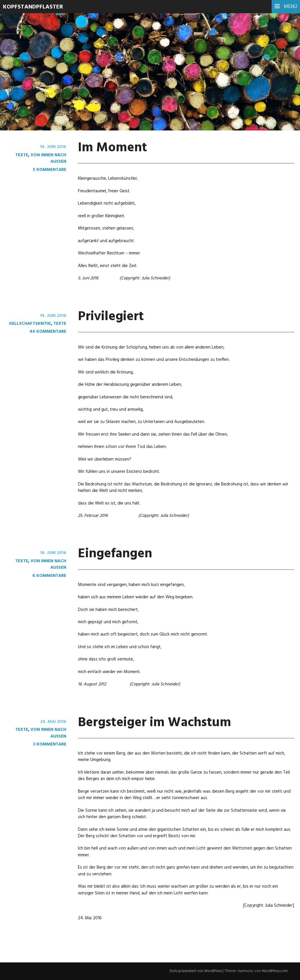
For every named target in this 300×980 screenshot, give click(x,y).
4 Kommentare (49, 576)
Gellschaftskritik (30, 324)
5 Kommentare (50, 170)
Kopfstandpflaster (33, 7)
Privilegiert (111, 317)
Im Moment (113, 148)
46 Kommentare (48, 332)
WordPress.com (275, 971)
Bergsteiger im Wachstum (155, 723)
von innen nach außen (48, 158)
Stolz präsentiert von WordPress (196, 971)
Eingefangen (115, 554)
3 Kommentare (50, 744)
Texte (22, 155)
